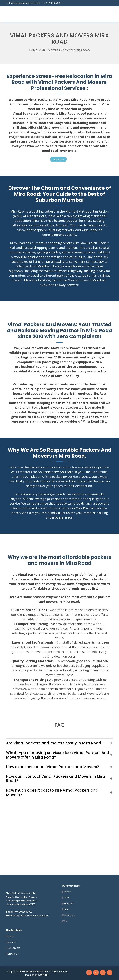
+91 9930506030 (52, 3)
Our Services (14, 948)
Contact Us (13, 954)
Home (33, 50)
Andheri (67, 892)
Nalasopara (69, 915)
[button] (59, 743)
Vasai (66, 909)
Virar (65, 921)
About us (12, 942)
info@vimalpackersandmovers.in (24, 3)
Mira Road (68, 903)
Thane (66, 898)
